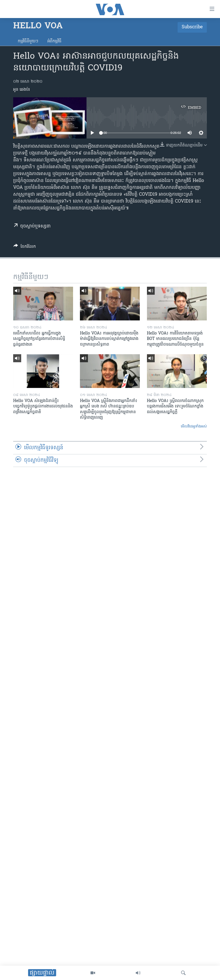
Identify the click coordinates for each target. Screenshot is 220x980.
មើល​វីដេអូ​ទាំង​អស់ (194, 426)
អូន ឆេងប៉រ (21, 90)
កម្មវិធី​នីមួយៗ (28, 41)
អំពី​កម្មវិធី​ (54, 41)
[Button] (25, 248)
